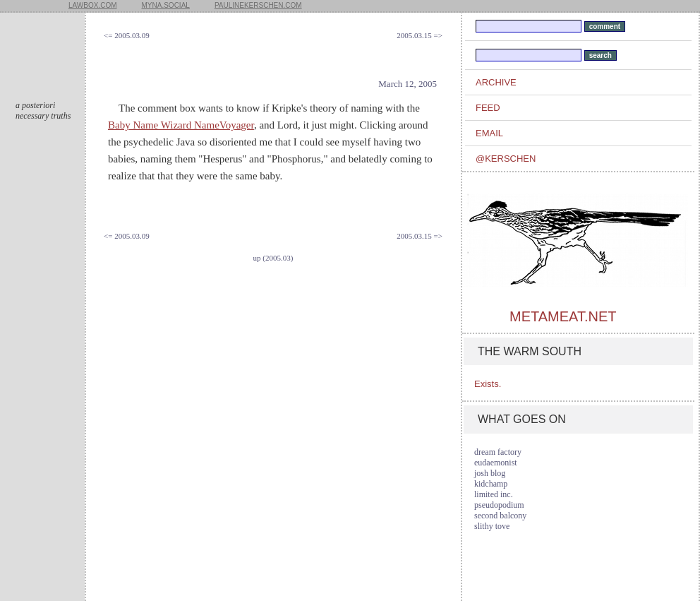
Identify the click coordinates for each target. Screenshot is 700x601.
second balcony (500, 516)
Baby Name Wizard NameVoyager (181, 125)
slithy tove (492, 526)
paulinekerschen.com (258, 5)
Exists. (488, 384)
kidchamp (491, 484)
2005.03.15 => (420, 35)
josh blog (490, 473)
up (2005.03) (273, 258)
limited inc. (494, 494)
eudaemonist (496, 463)
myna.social (166, 5)
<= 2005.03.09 (127, 35)
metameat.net (563, 316)
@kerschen (506, 159)
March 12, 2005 (408, 84)
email (489, 133)
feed (488, 108)
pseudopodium (499, 505)
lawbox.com (93, 5)
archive (496, 82)
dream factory (498, 452)
